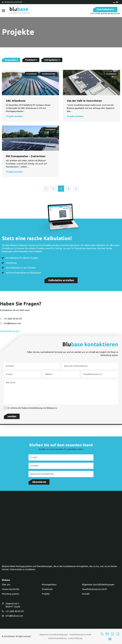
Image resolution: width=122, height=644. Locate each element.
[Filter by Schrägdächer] (52, 61)
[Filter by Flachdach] (31, 61)
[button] (30, 117)
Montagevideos (49, 586)
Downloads (47, 591)
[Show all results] (11, 61)
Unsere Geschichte (11, 591)
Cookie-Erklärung (75, 640)
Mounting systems (11, 595)
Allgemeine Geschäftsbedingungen (98, 586)
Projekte (46, 595)
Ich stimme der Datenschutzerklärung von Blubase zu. (32, 409)
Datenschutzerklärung (57, 640)
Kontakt (86, 595)
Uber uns (6, 586)
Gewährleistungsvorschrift (94, 591)
